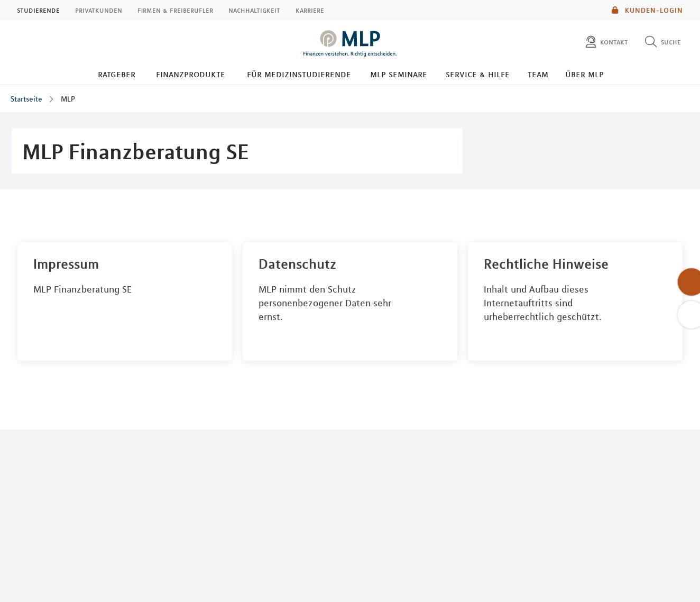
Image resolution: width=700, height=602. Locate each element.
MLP (68, 99)
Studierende (38, 10)
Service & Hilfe (478, 74)
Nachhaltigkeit (254, 10)
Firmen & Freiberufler (175, 10)
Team (538, 74)
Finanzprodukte (191, 74)
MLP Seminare (399, 74)
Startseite (26, 99)
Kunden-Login (647, 10)
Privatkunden (99, 10)
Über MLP (584, 74)
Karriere (310, 10)
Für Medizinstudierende (299, 74)
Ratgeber (117, 74)
